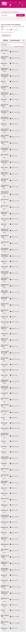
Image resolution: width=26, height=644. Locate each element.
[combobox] (9, 15)
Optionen (9, 30)
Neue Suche (19, 18)
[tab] (6, 40)
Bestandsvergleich (15, 40)
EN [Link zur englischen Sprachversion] (22, 5)
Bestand (6, 40)
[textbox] (13, 12)
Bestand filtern (6, 35)
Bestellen (16, 30)
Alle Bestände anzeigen (19, 47)
